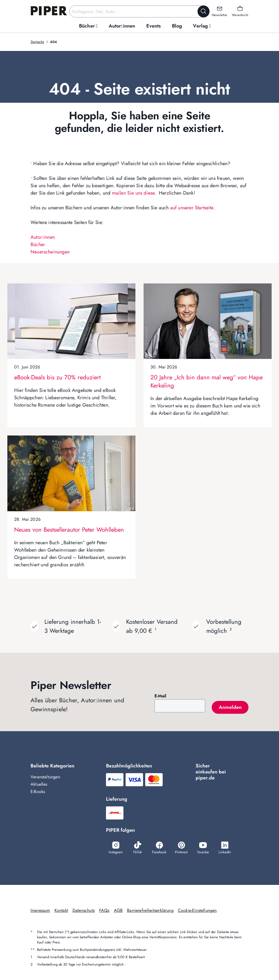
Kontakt (61, 910)
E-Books (38, 792)
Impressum (40, 910)
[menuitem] (88, 26)
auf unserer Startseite (192, 208)
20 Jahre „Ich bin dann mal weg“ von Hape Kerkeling (207, 381)
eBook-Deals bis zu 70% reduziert (57, 377)
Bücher (38, 244)
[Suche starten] (204, 11)
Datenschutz (84, 910)
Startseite (37, 42)
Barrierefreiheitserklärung (150, 910)
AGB (118, 910)
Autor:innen (43, 237)
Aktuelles (39, 784)
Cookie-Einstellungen (197, 910)
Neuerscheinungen (50, 252)
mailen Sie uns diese (133, 193)
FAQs (104, 910)
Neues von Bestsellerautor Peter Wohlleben (69, 530)
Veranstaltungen (45, 777)
